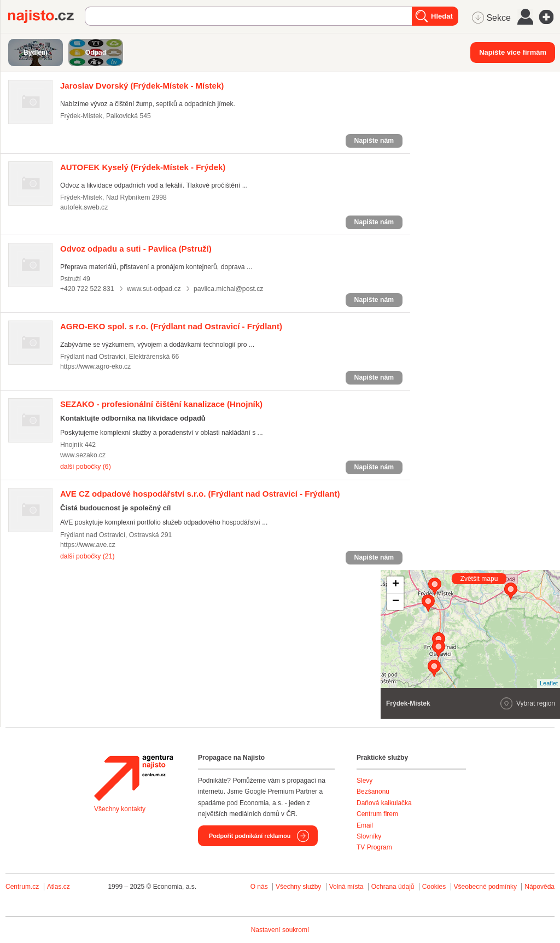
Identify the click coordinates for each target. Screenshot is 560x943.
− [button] (396, 602)
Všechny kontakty (120, 809)
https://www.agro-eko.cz (95, 366)
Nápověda (539, 887)
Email (365, 825)
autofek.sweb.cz (84, 207)
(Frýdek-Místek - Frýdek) (143, 167)
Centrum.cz (22, 887)
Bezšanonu (373, 791)
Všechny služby (299, 887)
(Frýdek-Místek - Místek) (142, 86)
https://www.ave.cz (88, 545)
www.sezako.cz (83, 455)
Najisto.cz (46, 16)
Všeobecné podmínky (485, 887)
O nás (259, 887)
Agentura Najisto (133, 778)
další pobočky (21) (87, 556)
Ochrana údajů (393, 887)
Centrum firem (377, 814)
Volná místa (346, 887)
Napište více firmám (513, 52)
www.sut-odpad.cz (154, 289)
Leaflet (549, 683)
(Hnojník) (161, 404)
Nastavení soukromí (280, 930)
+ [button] (396, 585)
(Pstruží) (136, 249)
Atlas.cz (59, 887)
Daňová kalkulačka (384, 803)
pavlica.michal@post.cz (228, 289)
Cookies (434, 887)
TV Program (374, 847)
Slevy (364, 781)
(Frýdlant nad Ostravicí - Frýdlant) (171, 326)
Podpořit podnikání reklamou (250, 836)
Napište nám (374, 141)
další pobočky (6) (86, 467)
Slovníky (369, 836)
